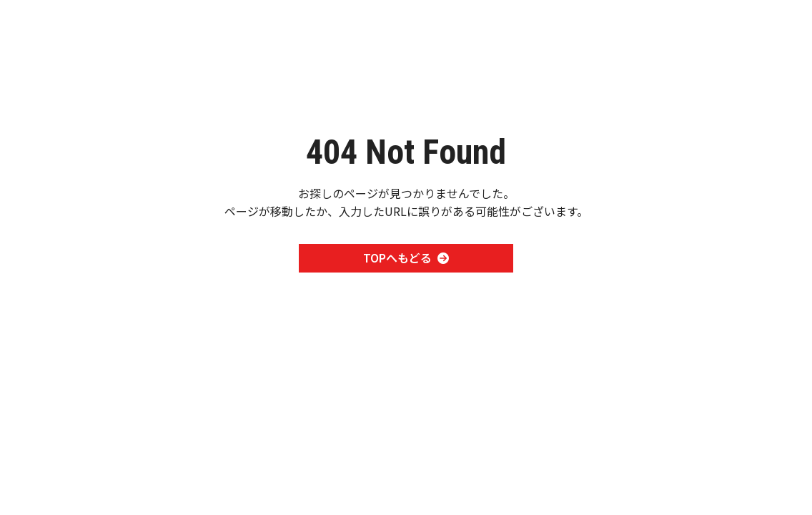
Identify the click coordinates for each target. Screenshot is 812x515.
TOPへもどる (406, 257)
